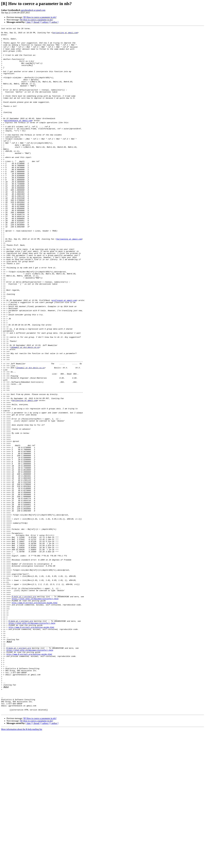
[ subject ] (45, 22)
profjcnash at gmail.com (64, 355)
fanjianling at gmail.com (65, 34)
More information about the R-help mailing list (22, 866)
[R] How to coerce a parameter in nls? (40, 17)
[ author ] (54, 22)
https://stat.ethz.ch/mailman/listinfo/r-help (35, 713)
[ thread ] (36, 22)
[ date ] (29, 22)
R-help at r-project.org (24, 711)
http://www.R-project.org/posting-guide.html (35, 718)
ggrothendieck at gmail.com (33, 10)
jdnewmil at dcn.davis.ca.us (25, 411)
